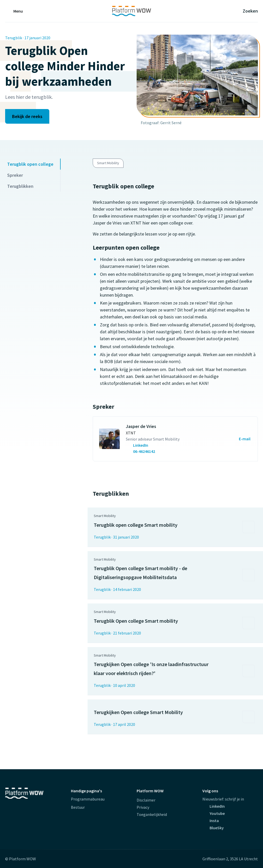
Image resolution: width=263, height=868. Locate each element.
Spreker (15, 175)
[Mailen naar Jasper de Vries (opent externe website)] (239, 439)
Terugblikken (20, 186)
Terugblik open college (30, 164)
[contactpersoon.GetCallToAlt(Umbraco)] (153, 445)
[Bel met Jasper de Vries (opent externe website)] (141, 451)
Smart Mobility (108, 163)
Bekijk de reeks (27, 116)
